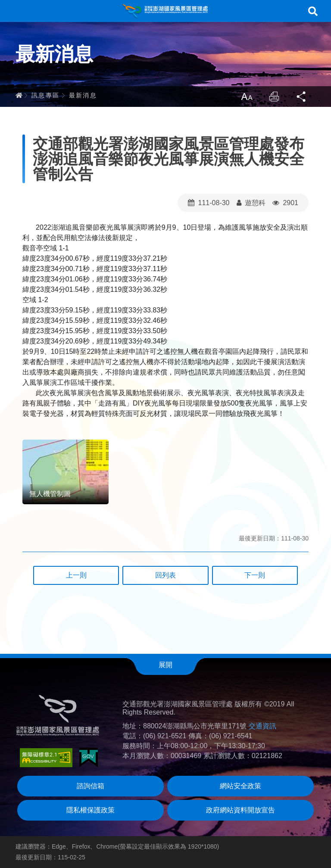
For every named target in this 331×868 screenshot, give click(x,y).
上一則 (76, 575)
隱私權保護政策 (91, 810)
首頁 (19, 95)
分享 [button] (302, 97)
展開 (165, 665)
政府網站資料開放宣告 (240, 810)
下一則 (255, 575)
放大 (247, 97)
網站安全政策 (240, 786)
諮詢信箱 (91, 786)
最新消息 (83, 95)
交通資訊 (262, 726)
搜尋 (313, 11)
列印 (274, 97)
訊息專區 (46, 95)
